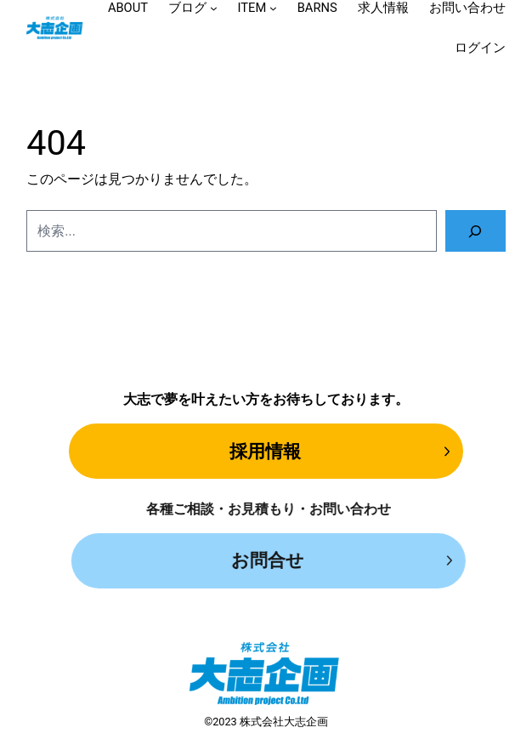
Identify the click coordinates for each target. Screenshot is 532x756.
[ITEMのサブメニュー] (273, 8)
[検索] (475, 231)
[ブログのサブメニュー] (214, 8)
